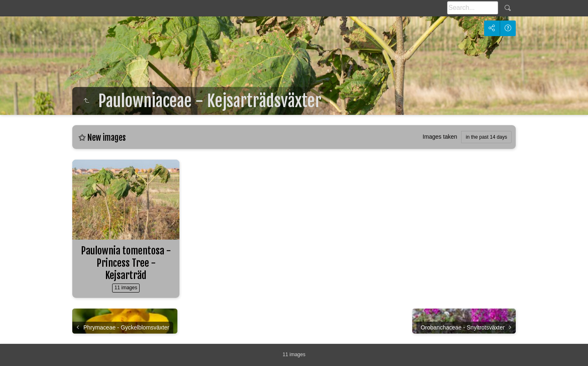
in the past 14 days (486, 137)
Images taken (440, 137)
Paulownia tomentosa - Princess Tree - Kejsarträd (126, 263)
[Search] (473, 8)
